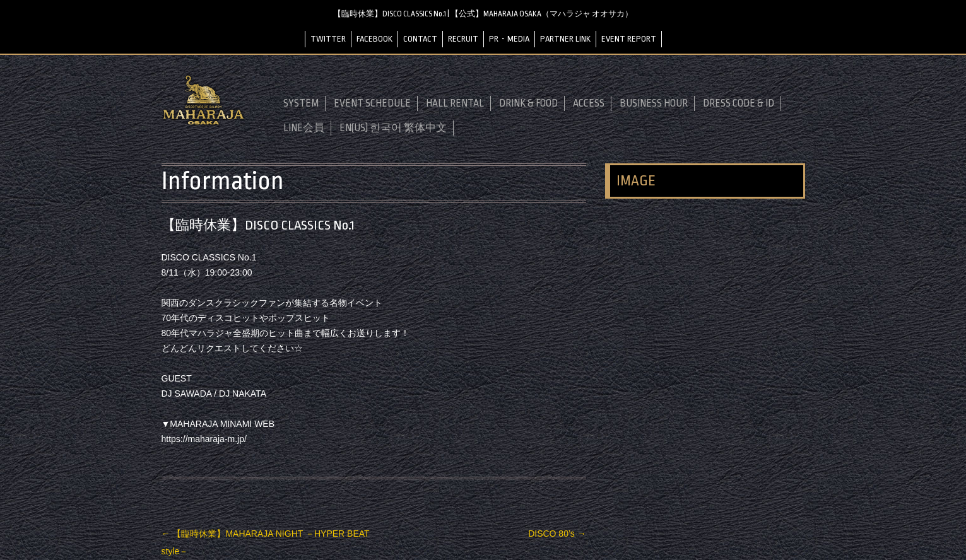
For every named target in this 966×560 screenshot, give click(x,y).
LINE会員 (304, 128)
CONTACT (420, 39)
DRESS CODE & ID (739, 103)
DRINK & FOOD (528, 103)
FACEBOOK (374, 39)
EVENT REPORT (629, 39)
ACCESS (589, 103)
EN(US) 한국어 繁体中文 (393, 128)
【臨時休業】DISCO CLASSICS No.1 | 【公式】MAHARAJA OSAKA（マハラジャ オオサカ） (483, 14)
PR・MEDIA (509, 39)
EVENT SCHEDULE (372, 103)
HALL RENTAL (455, 103)
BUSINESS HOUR (654, 103)
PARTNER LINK (565, 39)
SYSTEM (301, 103)
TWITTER (328, 39)
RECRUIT (463, 39)
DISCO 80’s (557, 534)
